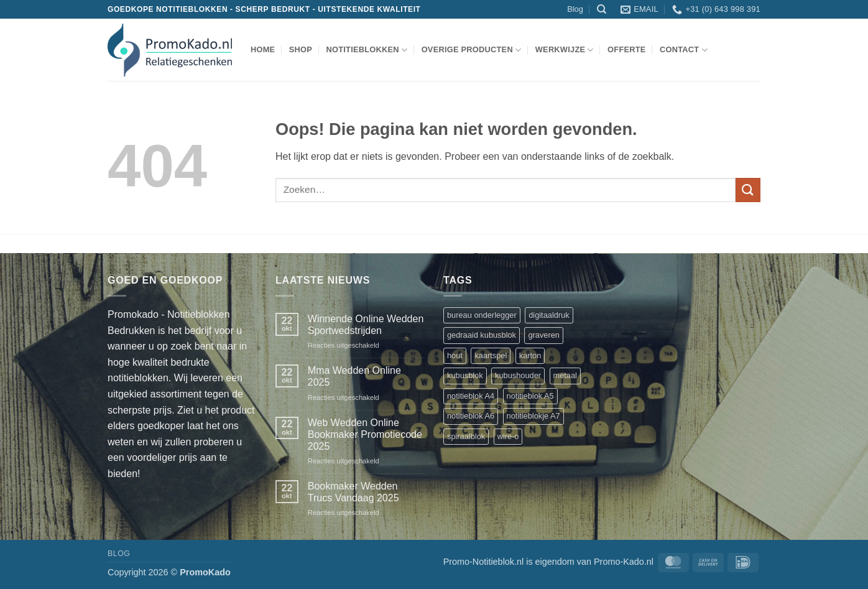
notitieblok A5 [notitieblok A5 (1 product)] (530, 396)
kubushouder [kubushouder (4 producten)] (518, 375)
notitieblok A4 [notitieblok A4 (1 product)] (471, 396)
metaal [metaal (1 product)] (565, 375)
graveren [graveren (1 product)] (544, 335)
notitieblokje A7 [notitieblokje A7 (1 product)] (533, 416)
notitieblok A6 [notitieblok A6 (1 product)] (471, 416)
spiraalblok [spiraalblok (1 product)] (466, 436)
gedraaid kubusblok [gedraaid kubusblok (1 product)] (482, 335)
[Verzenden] (748, 190)
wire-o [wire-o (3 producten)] (508, 436)
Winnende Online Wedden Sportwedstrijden (366, 325)
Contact (684, 50)
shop (301, 49)
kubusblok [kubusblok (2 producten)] (465, 375)
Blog (575, 9)
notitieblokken (367, 50)
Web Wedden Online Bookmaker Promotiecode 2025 (365, 434)
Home (263, 49)
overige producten (472, 50)
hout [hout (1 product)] (455, 355)
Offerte (627, 49)
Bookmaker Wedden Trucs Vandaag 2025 (353, 492)
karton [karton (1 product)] (530, 355)
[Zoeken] (602, 9)
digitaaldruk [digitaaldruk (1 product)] (549, 315)
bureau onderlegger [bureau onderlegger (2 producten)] (482, 315)
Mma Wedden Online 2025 (354, 376)
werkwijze (565, 50)
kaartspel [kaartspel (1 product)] (491, 355)
